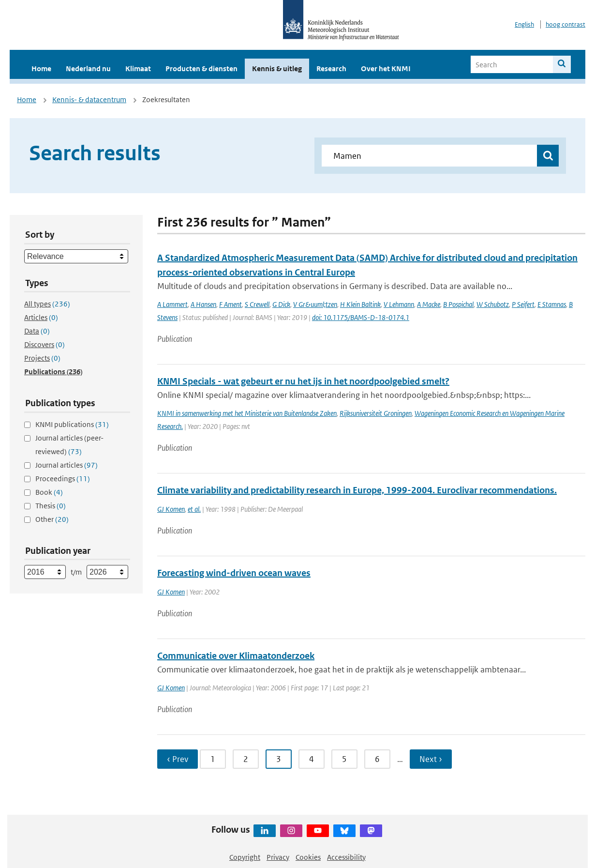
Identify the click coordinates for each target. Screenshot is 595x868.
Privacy (278, 857)
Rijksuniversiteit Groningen (376, 413)
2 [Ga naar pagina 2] (246, 759)
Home (41, 69)
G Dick (281, 304)
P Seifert (523, 304)
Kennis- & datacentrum (89, 99)
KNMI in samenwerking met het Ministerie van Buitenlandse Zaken (247, 413)
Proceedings (63, 479)
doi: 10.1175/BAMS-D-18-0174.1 (361, 317)
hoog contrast (565, 24)
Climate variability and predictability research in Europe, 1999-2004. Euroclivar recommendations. (357, 490)
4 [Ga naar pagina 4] (312, 759)
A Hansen (203, 304)
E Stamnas (552, 304)
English (524, 24)
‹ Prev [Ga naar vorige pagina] (178, 759)
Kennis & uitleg (277, 69)
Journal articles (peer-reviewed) (69, 445)
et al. (194, 509)
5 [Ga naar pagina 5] (344, 759)
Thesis (51, 506)
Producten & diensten (201, 69)
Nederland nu (88, 69)
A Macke (429, 304)
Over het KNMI (386, 69)
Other (52, 519)
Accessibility (346, 857)
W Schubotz (493, 304)
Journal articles (67, 465)
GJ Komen (171, 509)
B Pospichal (458, 304)
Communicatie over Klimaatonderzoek (236, 656)
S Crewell (257, 304)
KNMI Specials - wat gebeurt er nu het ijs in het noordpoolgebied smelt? (303, 381)
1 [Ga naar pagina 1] (213, 759)
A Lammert (172, 304)
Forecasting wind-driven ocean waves (234, 573)
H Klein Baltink (360, 304)
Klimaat (138, 69)
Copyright (245, 857)
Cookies (308, 857)
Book (49, 492)
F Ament (231, 304)
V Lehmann (399, 304)
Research (331, 69)
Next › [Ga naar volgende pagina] (431, 759)
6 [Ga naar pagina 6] (377, 759)
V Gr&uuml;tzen (315, 304)
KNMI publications (72, 424)
